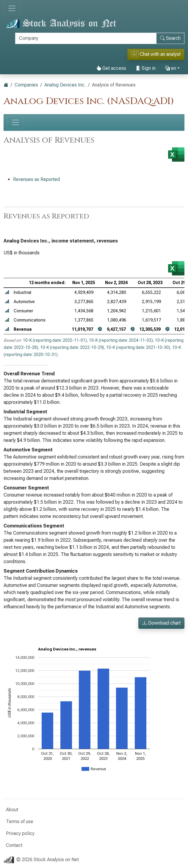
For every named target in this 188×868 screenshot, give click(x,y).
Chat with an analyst (156, 54)
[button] (7, 293)
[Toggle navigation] (12, 8)
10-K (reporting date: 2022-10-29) (72, 347)
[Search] (86, 38)
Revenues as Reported (36, 179)
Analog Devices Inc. (65, 85)
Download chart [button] (161, 623)
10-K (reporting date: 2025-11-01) (55, 340)
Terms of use (20, 821)
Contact (14, 845)
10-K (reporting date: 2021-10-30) (138, 347)
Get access (111, 68)
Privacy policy (20, 833)
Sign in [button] (146, 68)
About (12, 810)
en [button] (171, 68)
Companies (26, 85)
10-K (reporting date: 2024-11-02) (121, 340)
